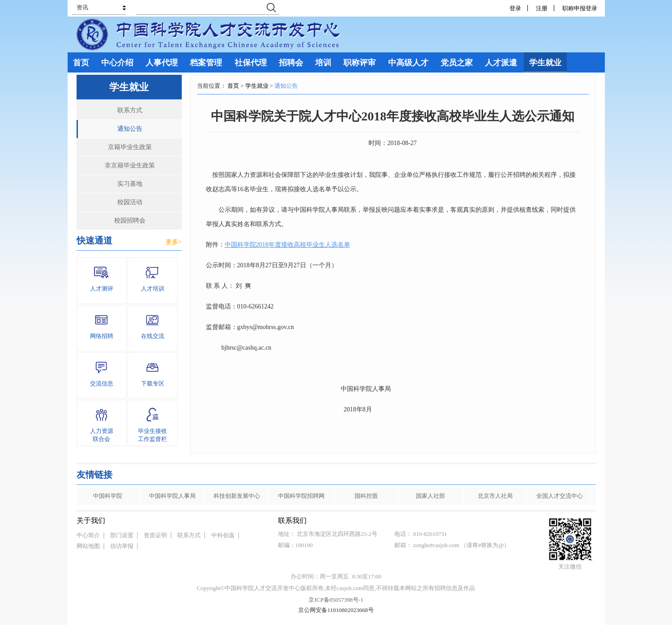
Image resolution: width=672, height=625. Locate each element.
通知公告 (130, 129)
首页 (233, 86)
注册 (542, 8)
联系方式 (130, 110)
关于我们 (91, 520)
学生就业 (257, 86)
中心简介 (88, 535)
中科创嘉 (223, 535)
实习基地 (130, 184)
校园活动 (130, 202)
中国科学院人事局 (172, 496)
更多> (174, 242)
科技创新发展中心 (237, 496)
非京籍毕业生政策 (130, 165)
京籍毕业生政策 (130, 147)
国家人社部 (430, 496)
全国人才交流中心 (560, 496)
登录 (515, 8)
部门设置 (122, 535)
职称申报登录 (581, 8)
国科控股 (366, 496)
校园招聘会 (130, 220)
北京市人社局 (495, 496)
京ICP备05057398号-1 (336, 600)
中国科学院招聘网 (301, 496)
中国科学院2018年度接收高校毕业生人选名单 (287, 245)
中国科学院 (108, 496)
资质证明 (155, 535)
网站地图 (88, 546)
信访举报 (122, 546)
